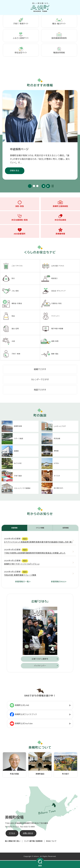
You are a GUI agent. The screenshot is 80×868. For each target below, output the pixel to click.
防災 (8, 279)
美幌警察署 (60, 232)
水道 (8, 342)
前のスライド (43, 186)
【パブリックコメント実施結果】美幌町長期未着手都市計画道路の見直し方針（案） (38, 543)
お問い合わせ (28, 834)
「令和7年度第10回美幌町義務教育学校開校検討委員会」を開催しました (35, 554)
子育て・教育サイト (21, 21)
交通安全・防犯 (51, 304)
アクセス (12, 834)
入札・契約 (10, 292)
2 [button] (34, 186)
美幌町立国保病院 (60, 204)
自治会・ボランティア (53, 292)
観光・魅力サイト (59, 21)
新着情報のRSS (58, 582)
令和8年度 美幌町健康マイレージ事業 (20, 576)
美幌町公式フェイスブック (23, 715)
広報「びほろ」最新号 (40, 660)
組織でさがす (40, 370)
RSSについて (51, 842)
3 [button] (37, 186)
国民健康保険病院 (59, 36)
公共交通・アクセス (52, 266)
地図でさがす (40, 390)
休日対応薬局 (60, 218)
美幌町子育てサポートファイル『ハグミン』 (22, 565)
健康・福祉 (50, 355)
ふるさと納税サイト (21, 36)
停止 (53, 186)
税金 (8, 317)
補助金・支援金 (12, 304)
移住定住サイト (21, 50)
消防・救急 (20, 204)
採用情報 (66, 528)
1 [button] (30, 186)
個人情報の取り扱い (13, 842)
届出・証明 (10, 329)
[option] (40, 135)
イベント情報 (40, 528)
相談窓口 (49, 279)
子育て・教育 (11, 355)
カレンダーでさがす (40, 380)
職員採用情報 (59, 50)
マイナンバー (50, 317)
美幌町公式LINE (20, 706)
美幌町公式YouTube (21, 724)
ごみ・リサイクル (12, 266)
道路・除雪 (50, 342)
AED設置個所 (20, 232)
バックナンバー (40, 666)
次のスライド (48, 186)
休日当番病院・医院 (20, 218)
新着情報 (14, 528)
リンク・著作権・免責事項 (33, 842)
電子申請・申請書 (52, 329)
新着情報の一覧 (22, 582)
